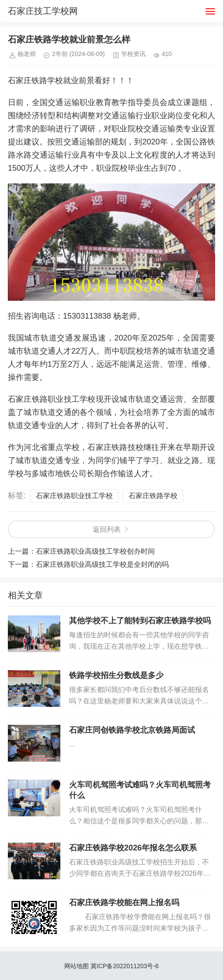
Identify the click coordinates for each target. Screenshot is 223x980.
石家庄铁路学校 (153, 496)
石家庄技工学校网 (43, 11)
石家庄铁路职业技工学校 (74, 496)
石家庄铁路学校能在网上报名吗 (124, 903)
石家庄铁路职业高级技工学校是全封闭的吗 (102, 564)
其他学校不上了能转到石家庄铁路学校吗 (140, 621)
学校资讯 (133, 54)
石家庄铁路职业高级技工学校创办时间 (95, 551)
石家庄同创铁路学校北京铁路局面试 (132, 730)
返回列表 (107, 529)
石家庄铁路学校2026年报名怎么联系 (133, 848)
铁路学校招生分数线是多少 (116, 675)
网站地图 (77, 966)
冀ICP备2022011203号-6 (125, 966)
